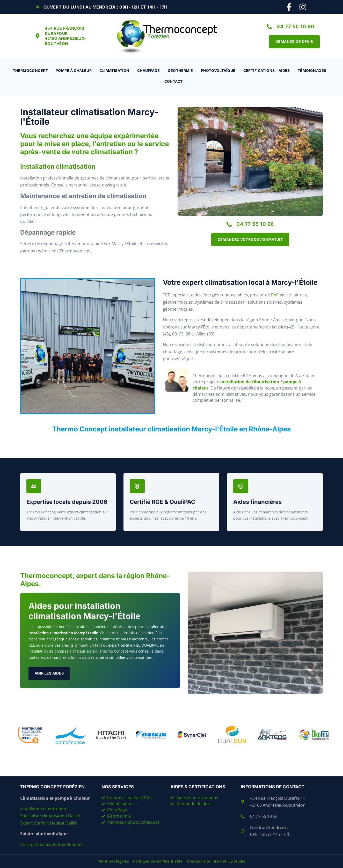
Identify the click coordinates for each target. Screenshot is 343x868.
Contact (174, 81)
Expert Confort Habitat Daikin (49, 823)
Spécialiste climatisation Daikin (50, 816)
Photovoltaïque (218, 70)
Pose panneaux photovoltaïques (52, 844)
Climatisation (114, 70)
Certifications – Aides (267, 70)
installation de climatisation (250, 382)
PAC (275, 295)
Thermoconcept (30, 70)
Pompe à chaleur (74, 70)
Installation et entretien (44, 809)
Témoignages (312, 70)
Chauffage (149, 70)
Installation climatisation (58, 166)
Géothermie (180, 70)
